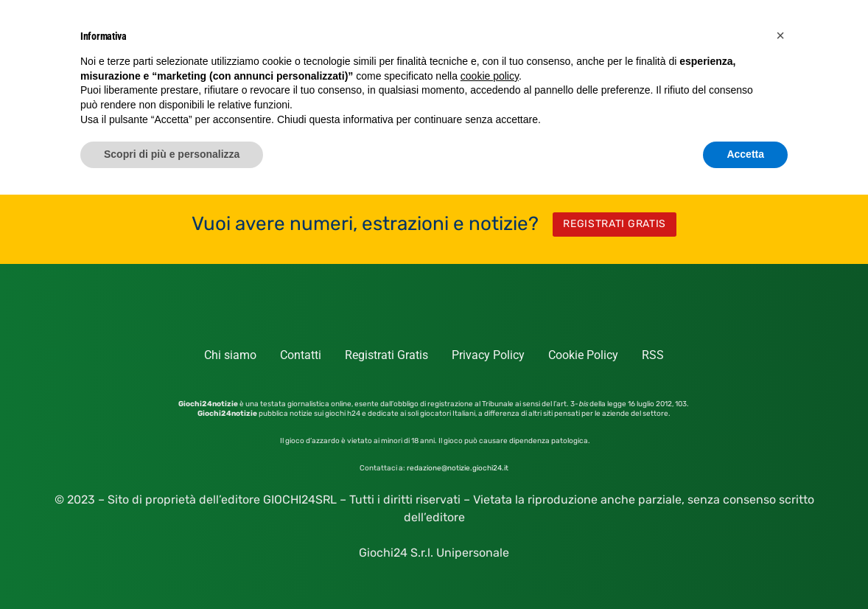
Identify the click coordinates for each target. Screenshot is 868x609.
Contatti (301, 355)
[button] (780, 35)
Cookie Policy (583, 355)
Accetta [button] (745, 154)
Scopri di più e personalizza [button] (172, 154)
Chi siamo (230, 355)
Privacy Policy (488, 355)
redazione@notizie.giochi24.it (458, 468)
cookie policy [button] (490, 76)
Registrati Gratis (386, 355)
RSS (653, 355)
